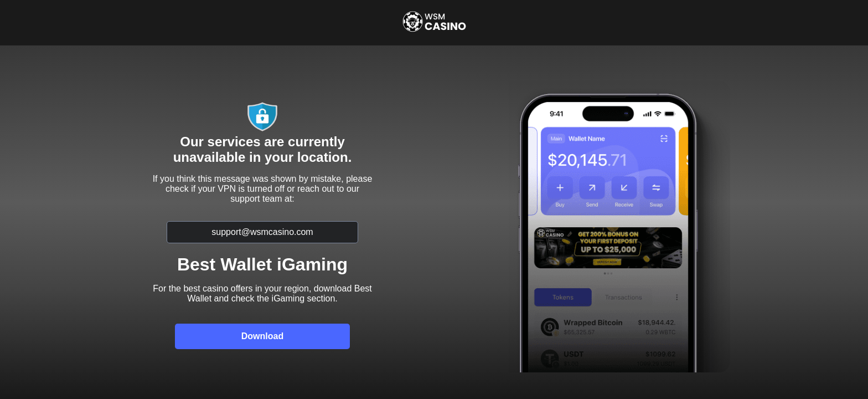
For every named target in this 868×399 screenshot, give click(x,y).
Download (262, 336)
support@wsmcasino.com (262, 232)
